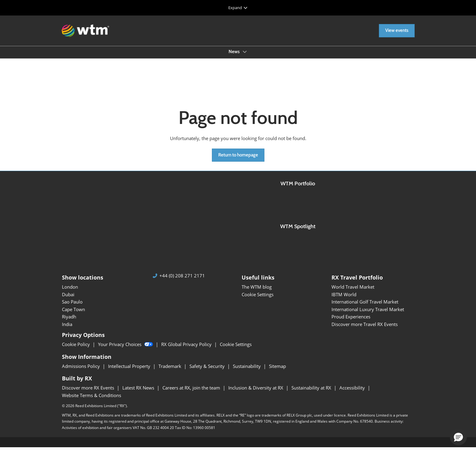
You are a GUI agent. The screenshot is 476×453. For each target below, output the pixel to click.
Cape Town (73, 315)
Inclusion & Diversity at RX (256, 393)
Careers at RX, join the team (192, 393)
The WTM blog (257, 292)
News (235, 57)
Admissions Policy (82, 372)
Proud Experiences (351, 322)
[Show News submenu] (245, 57)
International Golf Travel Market (365, 307)
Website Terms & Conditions (92, 401)
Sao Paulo (72, 307)
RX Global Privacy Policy (187, 350)
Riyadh (69, 322)
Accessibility (353, 393)
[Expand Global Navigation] (238, 8)
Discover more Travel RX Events (365, 330)
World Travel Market (353, 292)
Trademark (170, 372)
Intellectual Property (130, 372)
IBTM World (344, 300)
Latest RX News (139, 393)
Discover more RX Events (89, 393)
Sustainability (247, 372)
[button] (397, 36)
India (67, 330)
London (70, 292)
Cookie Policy (76, 350)
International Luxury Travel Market (368, 315)
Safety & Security (208, 372)
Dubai (68, 300)
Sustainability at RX (312, 393)
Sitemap (277, 372)
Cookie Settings (258, 300)
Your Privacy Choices (126, 350)
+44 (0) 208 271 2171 (182, 281)
